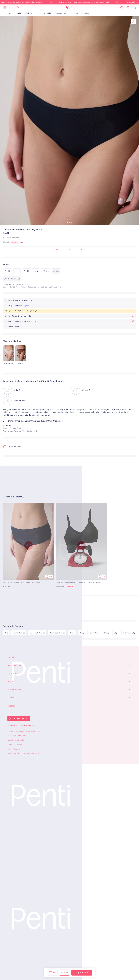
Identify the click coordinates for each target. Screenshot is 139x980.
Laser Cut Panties (37, 633)
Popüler (12, 657)
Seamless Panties (57, 633)
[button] (67, 222)
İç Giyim (28, 13)
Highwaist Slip (129, 633)
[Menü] (5, 8)
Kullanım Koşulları (15, 745)
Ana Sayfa (9, 13)
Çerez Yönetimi (14, 749)
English (11, 706)
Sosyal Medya (14, 689)
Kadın (19, 13)
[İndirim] (17, 8)
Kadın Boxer (94, 633)
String (107, 633)
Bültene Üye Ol (20, 718)
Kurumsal (12, 673)
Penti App (12, 697)
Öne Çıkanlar (14, 665)
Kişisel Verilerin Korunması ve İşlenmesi (24, 731)
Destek (11, 681)
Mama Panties (19, 633)
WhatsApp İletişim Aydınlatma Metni (23, 753)
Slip (6, 633)
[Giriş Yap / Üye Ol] (128, 8)
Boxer (72, 633)
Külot (38, 13)
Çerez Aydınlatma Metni (18, 736)
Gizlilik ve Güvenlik (16, 740)
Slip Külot (48, 13)
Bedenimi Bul (12, 279)
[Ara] (11, 8)
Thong (82, 633)
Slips (116, 633)
